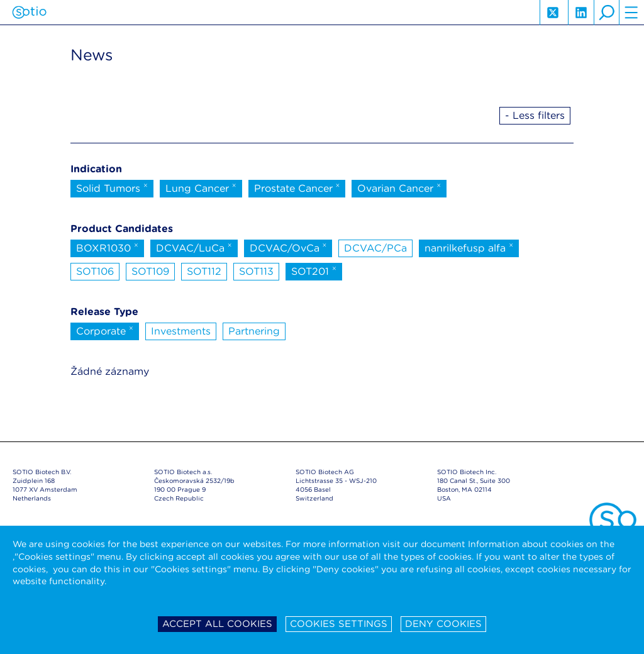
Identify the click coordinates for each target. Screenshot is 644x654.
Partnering (254, 331)
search (606, 13)
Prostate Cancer (297, 187)
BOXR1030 (107, 247)
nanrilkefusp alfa (469, 247)
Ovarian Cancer (399, 187)
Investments (181, 331)
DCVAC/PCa (375, 248)
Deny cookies (443, 624)
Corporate (105, 330)
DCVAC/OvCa (288, 247)
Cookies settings (339, 624)
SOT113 (256, 271)
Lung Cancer (201, 187)
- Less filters (535, 115)
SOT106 (95, 271)
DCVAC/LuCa (194, 247)
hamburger (631, 13)
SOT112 (204, 271)
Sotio (29, 13)
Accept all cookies (217, 624)
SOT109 (150, 271)
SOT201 (314, 270)
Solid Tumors (112, 187)
